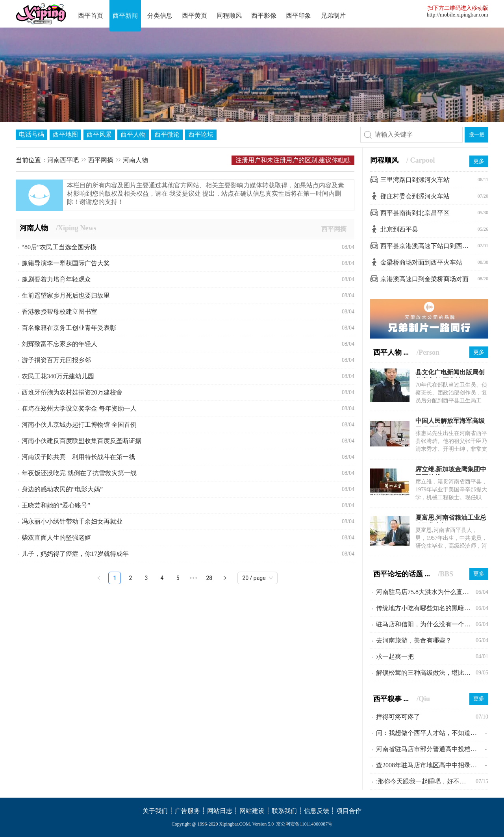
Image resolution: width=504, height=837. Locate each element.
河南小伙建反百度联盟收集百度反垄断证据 (82, 441)
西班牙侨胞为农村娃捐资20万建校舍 (72, 392)
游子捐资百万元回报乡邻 (56, 360)
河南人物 (135, 160)
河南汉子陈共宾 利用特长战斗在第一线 (78, 457)
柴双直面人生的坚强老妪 (56, 538)
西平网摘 (101, 160)
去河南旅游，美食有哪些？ (414, 640)
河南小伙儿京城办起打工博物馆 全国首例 (79, 425)
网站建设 (252, 811)
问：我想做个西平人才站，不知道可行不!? (431, 733)
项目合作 (349, 811)
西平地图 (65, 134)
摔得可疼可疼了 (398, 717)
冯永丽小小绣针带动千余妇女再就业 (72, 521)
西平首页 (91, 16)
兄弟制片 (333, 16)
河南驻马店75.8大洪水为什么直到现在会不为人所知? (426, 592)
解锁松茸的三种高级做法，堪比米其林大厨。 (426, 673)
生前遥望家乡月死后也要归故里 (66, 295)
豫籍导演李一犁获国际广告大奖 (66, 263)
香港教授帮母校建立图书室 (59, 312)
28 (209, 578)
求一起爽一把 (395, 656)
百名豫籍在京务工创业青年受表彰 (69, 328)
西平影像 (264, 16)
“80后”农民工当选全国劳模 (59, 247)
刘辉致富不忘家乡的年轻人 (59, 344)
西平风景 (99, 134)
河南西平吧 (63, 160)
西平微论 (167, 134)
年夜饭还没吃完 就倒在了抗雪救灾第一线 (79, 473)
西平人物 (133, 134)
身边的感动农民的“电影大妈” (62, 489)
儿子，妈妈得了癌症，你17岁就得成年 (75, 554)
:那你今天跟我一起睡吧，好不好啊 (424, 781)
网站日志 (220, 811)
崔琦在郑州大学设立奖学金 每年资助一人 (79, 408)
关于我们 (155, 811)
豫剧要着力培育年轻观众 (56, 279)
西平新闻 (125, 16)
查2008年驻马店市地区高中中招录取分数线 (431, 765)
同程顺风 (229, 16)
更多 (479, 161)
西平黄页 (195, 16)
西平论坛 (201, 134)
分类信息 (160, 16)
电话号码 (31, 134)
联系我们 (284, 811)
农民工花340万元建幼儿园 (58, 376)
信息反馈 (317, 811)
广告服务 (187, 811)
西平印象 (298, 16)
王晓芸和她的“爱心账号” (56, 505)
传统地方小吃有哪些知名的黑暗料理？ (426, 608)
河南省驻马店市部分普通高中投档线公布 (430, 749)
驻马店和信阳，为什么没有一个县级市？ (426, 624)
